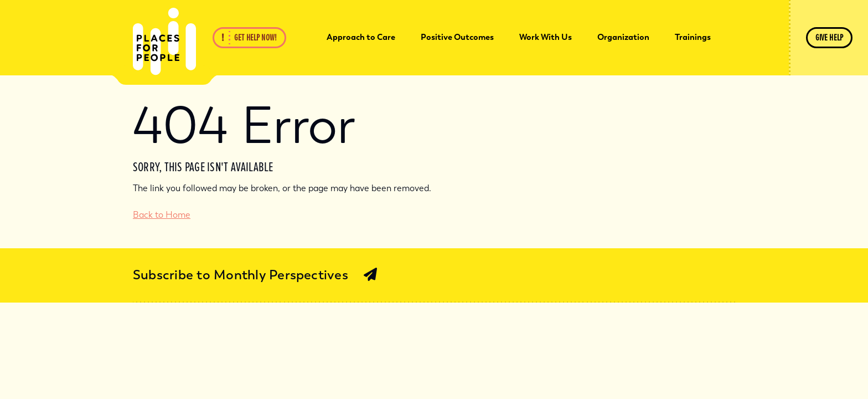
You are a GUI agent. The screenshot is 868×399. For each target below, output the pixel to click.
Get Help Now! (255, 38)
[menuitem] (361, 38)
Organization (623, 37)
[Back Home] (164, 42)
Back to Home (162, 215)
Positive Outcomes (457, 37)
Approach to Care (361, 37)
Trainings (693, 37)
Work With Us (546, 37)
